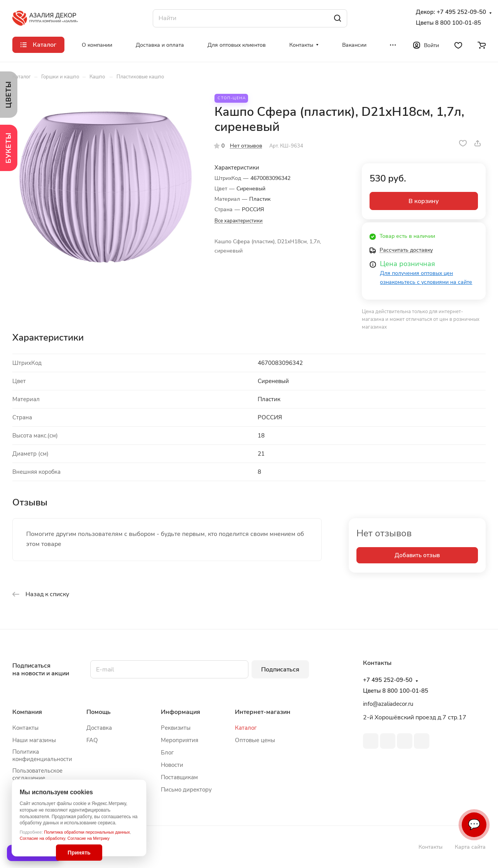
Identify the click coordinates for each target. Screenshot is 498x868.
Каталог (246, 728)
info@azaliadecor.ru (388, 704)
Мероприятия (180, 740)
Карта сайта (470, 847)
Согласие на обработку (42, 838)
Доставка (99, 728)
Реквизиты (176, 728)
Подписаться (280, 670)
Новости (172, 765)
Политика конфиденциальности (42, 755)
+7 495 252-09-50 (461, 12)
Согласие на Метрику (89, 838)
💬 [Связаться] (474, 825)
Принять (79, 853)
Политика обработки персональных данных (87, 832)
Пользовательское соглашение (37, 774)
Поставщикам (179, 777)
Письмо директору (186, 790)
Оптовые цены (255, 740)
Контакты (25, 728)
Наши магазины (34, 740)
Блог (167, 753)
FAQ (92, 740)
